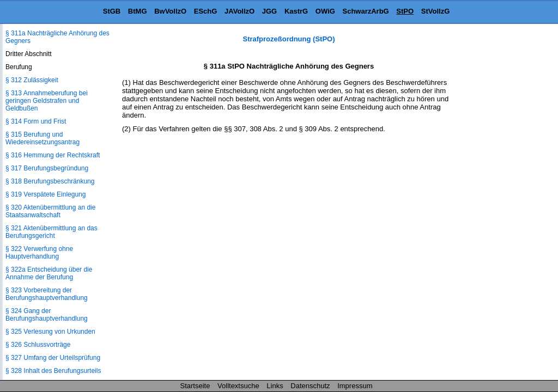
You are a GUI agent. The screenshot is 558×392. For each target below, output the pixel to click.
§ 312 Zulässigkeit (32, 80)
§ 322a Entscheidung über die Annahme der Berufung (49, 273)
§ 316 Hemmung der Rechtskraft (53, 155)
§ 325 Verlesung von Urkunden (50, 332)
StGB (112, 11)
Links (275, 386)
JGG (269, 11)
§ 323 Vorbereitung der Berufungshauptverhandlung (47, 294)
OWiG (325, 11)
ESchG (206, 11)
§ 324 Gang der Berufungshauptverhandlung (47, 315)
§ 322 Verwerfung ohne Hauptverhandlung (39, 253)
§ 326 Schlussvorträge (38, 345)
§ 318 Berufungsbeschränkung (50, 181)
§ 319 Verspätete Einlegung (46, 194)
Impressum (355, 386)
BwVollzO (170, 11)
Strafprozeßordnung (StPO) (289, 39)
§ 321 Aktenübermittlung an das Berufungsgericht (51, 232)
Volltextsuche (238, 386)
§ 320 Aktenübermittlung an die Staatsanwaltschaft (50, 211)
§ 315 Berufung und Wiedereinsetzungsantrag (43, 138)
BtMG (138, 11)
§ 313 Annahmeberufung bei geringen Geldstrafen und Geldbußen (47, 101)
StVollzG (435, 11)
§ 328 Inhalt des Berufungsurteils (53, 371)
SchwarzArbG (365, 11)
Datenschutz (310, 386)
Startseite (195, 386)
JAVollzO (239, 11)
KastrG (296, 11)
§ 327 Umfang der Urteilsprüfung (53, 358)
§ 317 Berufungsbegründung (47, 168)
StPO (405, 11)
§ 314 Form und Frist (36, 121)
